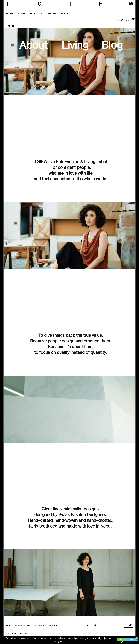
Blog (112, 45)
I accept (121, 640)
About (33, 45)
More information (131, 640)
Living (75, 45)
